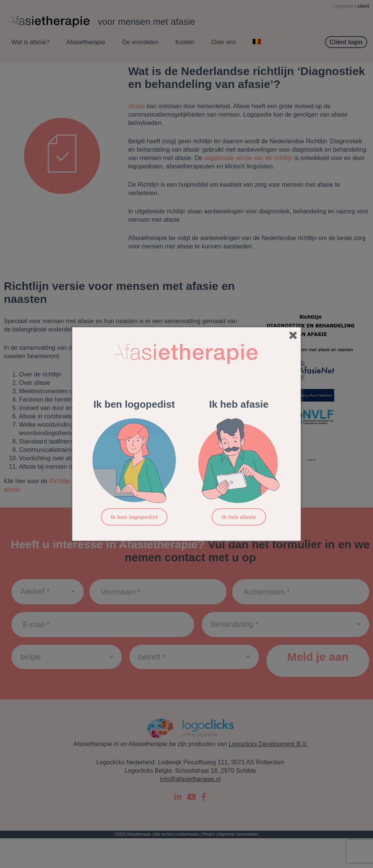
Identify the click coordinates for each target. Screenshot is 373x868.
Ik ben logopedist (134, 517)
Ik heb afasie (239, 517)
